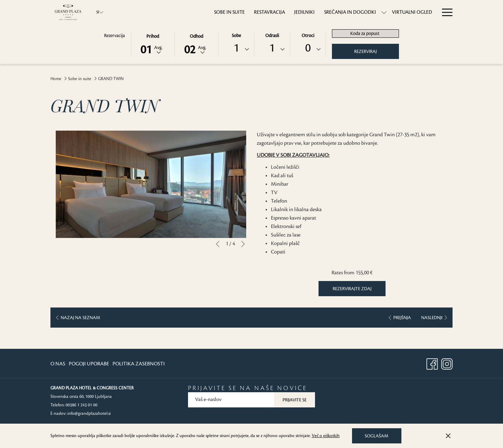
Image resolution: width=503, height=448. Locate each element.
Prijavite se (295, 400)
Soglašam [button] (377, 436)
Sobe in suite (80, 79)
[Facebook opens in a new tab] (432, 363)
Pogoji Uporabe (89, 364)
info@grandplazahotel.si (89, 414)
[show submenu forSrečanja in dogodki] (360, 12)
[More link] (445, 12)
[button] (153, 44)
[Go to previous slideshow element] (218, 244)
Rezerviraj (365, 52)
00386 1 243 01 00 (81, 405)
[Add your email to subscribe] (231, 400)
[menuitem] (205, 12)
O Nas (58, 364)
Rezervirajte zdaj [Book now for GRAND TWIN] (352, 289)
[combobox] (236, 49)
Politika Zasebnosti (139, 364)
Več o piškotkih (326, 436)
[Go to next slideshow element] (243, 244)
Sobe (236, 36)
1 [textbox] (236, 48)
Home (56, 79)
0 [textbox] (308, 48)
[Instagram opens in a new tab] (447, 363)
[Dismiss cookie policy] (448, 436)
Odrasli (272, 36)
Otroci (308, 36)
